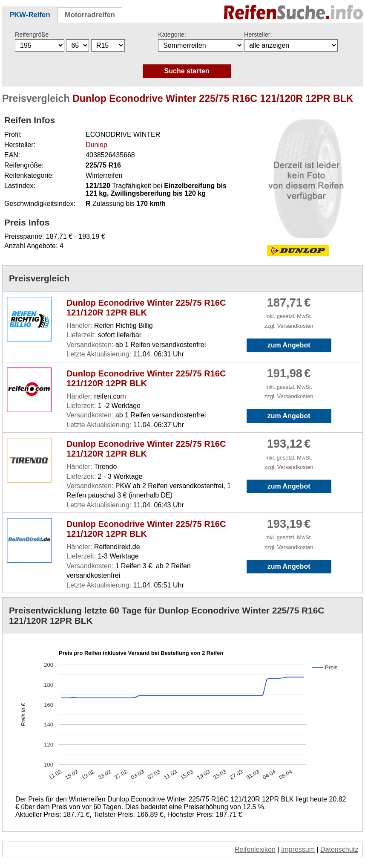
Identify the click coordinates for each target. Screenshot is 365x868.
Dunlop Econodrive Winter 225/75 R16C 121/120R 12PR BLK (146, 308)
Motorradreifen (90, 15)
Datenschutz (339, 849)
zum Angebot (289, 345)
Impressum (298, 849)
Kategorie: (172, 35)
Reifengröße (32, 35)
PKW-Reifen (30, 15)
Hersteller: (258, 35)
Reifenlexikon (255, 849)
